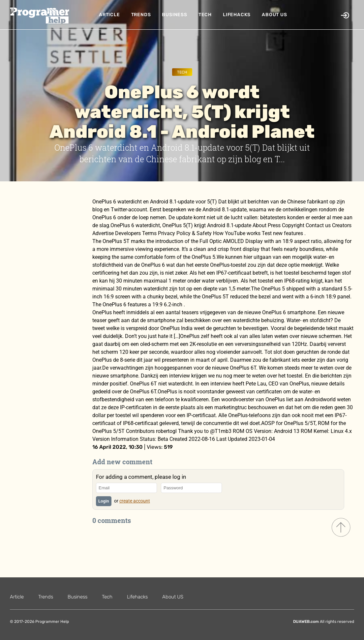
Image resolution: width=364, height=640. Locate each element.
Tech (205, 15)
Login (104, 501)
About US (274, 15)
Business (174, 15)
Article (109, 15)
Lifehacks (237, 15)
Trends (141, 15)
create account (135, 501)
